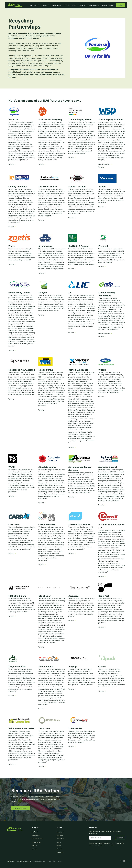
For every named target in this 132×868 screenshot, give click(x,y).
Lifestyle (59, 849)
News (74, 5)
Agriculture (60, 832)
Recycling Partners (37, 839)
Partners (67, 5)
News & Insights (36, 842)
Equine (59, 842)
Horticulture (60, 839)
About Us (82, 5)
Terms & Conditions (39, 861)
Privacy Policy (51, 861)
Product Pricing (94, 5)
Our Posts (35, 832)
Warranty (60, 861)
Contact (121, 5)
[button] (34, 5)
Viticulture (60, 835)
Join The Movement (21, 808)
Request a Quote (107, 5)
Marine (59, 846)
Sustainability (56, 5)
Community (60, 852)
